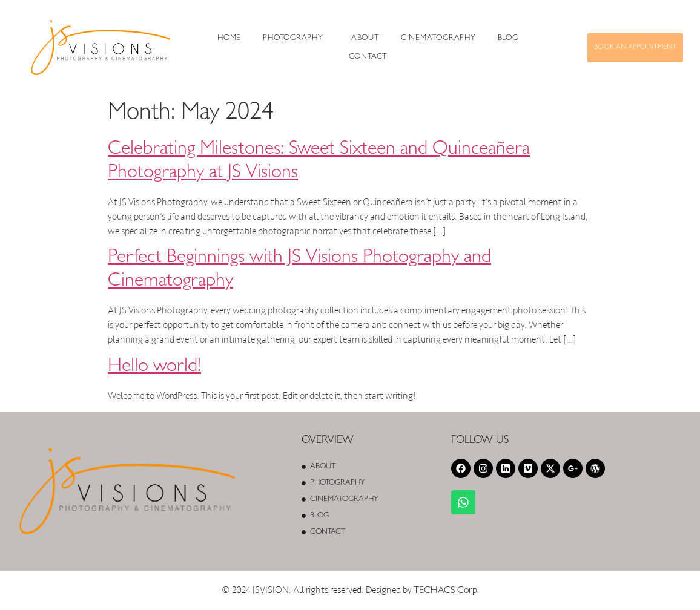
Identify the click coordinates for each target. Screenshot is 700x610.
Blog (508, 38)
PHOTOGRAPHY (293, 38)
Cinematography (438, 38)
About (365, 38)
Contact (368, 57)
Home (229, 38)
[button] (296, 38)
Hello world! (154, 367)
